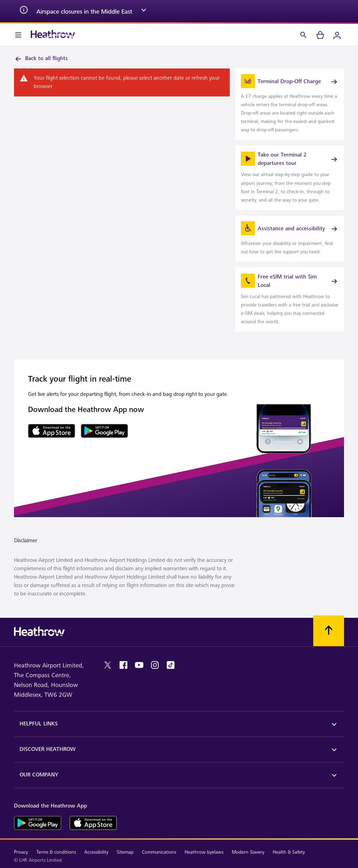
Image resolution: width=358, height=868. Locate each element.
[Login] (337, 35)
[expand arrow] (144, 11)
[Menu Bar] (18, 35)
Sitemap (125, 852)
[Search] (303, 35)
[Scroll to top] (329, 631)
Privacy (21, 852)
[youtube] (139, 665)
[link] (290, 104)
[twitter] (108, 665)
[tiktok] (171, 665)
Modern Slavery (248, 852)
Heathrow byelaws (204, 852)
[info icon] (24, 11)
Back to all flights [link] (41, 59)
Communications (159, 852)
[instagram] (155, 665)
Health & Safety (289, 852)
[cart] (320, 35)
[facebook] (123, 665)
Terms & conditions (56, 852)
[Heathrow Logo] (53, 35)
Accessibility (96, 852)
